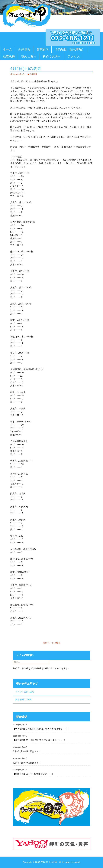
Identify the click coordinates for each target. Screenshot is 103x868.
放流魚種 (9, 56)
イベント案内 (22, 692)
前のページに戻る (52, 643)
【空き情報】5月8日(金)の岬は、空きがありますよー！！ (41, 729)
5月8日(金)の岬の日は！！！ (27, 763)
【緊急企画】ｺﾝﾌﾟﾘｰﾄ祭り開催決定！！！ (33, 774)
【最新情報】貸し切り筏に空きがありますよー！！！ (39, 740)
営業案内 (43, 49)
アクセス (74, 56)
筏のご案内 (29, 56)
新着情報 (20, 699)
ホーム (8, 49)
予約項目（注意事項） (70, 49)
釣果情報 (24, 49)
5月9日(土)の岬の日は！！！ (27, 751)
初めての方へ (52, 56)
